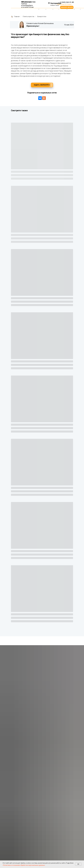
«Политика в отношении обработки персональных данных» (24, 865)
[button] (67, 7)
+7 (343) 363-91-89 (67, 2)
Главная (15, 17)
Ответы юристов (28, 17)
